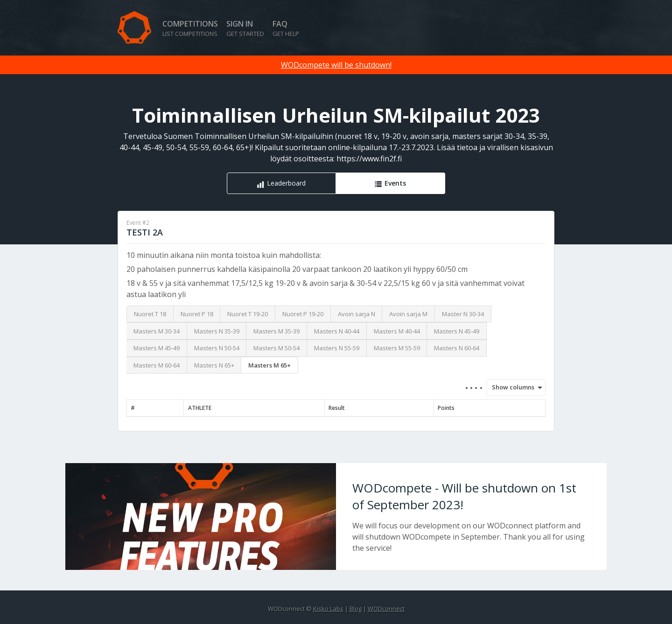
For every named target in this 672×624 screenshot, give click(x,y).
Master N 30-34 (463, 314)
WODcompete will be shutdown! (336, 65)
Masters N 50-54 (217, 348)
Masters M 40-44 (397, 331)
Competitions (190, 28)
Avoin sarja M (408, 314)
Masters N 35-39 (217, 331)
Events (395, 183)
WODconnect (386, 609)
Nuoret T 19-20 (248, 314)
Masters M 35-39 (276, 331)
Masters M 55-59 (397, 348)
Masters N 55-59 (337, 348)
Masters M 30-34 (157, 331)
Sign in (245, 28)
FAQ (286, 28)
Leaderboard (286, 183)
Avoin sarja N (357, 314)
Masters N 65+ (214, 365)
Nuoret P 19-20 (303, 314)
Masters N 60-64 (457, 348)
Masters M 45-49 (157, 348)
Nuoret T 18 (150, 314)
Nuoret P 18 (197, 314)
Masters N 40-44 (337, 331)
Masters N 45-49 (457, 331)
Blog (356, 609)
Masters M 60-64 (157, 365)
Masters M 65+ (269, 365)
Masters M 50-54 (276, 348)
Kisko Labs (328, 609)
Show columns (510, 387)
